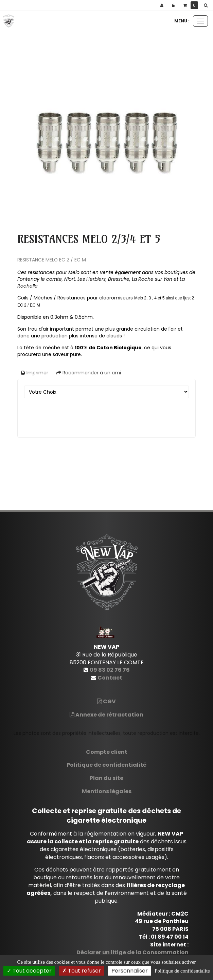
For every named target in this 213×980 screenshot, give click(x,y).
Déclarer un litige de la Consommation (132, 952)
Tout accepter (29, 971)
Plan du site (106, 778)
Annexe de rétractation (106, 715)
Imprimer (34, 373)
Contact (110, 678)
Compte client (107, 752)
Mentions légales (107, 791)
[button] (207, 5)
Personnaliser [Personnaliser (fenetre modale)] (130, 971)
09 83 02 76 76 (110, 670)
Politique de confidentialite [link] (182, 971)
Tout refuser (82, 971)
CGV (106, 701)
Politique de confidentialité (106, 765)
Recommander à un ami (89, 373)
